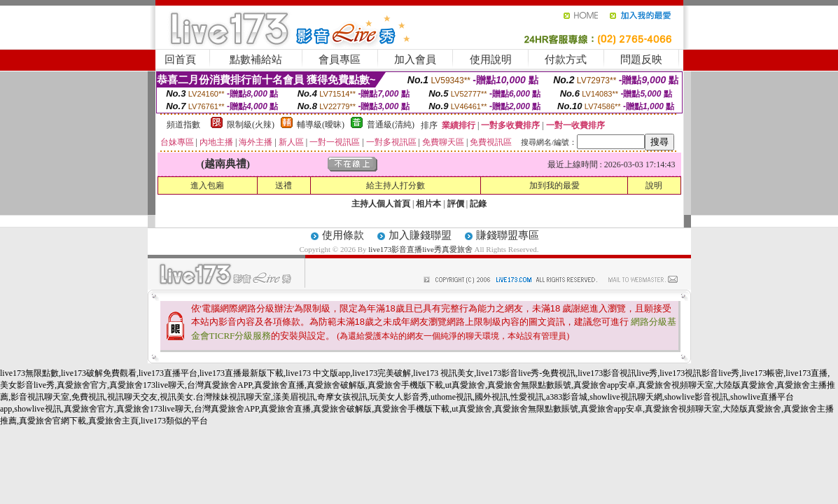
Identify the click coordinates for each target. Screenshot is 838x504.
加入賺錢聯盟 (420, 235)
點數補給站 (256, 59)
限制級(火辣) (251, 125)
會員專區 (340, 59)
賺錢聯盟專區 (508, 235)
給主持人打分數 (396, 185)
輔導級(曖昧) (321, 125)
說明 (654, 185)
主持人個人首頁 (381, 204)
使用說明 (491, 59)
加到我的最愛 (554, 185)
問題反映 (641, 59)
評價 (456, 204)
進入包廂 (207, 185)
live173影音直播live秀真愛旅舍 (420, 249)
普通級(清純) (391, 125)
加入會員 (415, 59)
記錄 (478, 204)
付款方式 (566, 59)
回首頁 (180, 59)
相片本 (428, 204)
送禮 (284, 185)
